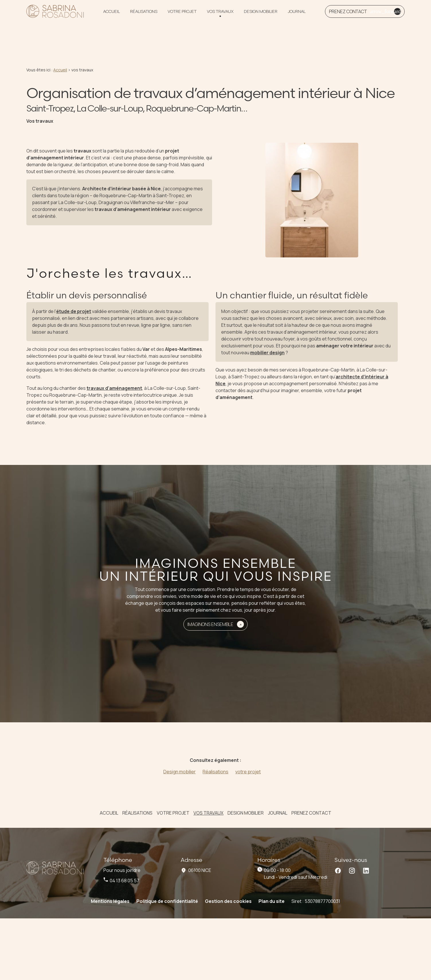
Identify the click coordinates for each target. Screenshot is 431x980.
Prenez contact (311, 794)
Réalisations (144, 14)
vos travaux (220, 14)
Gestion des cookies (228, 883)
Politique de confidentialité (167, 883)
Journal (297, 14)
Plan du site (272, 883)
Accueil (111, 14)
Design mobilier (261, 14)
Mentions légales (110, 883)
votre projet (182, 14)
